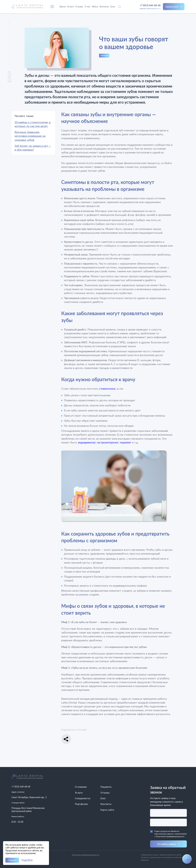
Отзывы (105, 793)
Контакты (106, 804)
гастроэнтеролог (108, 442)
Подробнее (27, 860)
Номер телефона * (162, 822)
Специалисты (83, 798)
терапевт (125, 442)
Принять (12, 860)
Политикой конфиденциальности (170, 836)
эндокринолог (87, 442)
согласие (164, 831)
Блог (103, 798)
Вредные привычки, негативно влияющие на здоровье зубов (30, 136)
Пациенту (106, 787)
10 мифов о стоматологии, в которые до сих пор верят (33, 124)
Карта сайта (107, 810)
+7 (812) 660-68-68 (150, 5)
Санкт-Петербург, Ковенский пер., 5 (29, 797)
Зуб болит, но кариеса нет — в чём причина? (33, 148)
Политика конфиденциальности (86, 855)
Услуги (79, 793)
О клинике (81, 787)
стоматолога (107, 389)
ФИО (155, 813)
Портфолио (81, 804)
